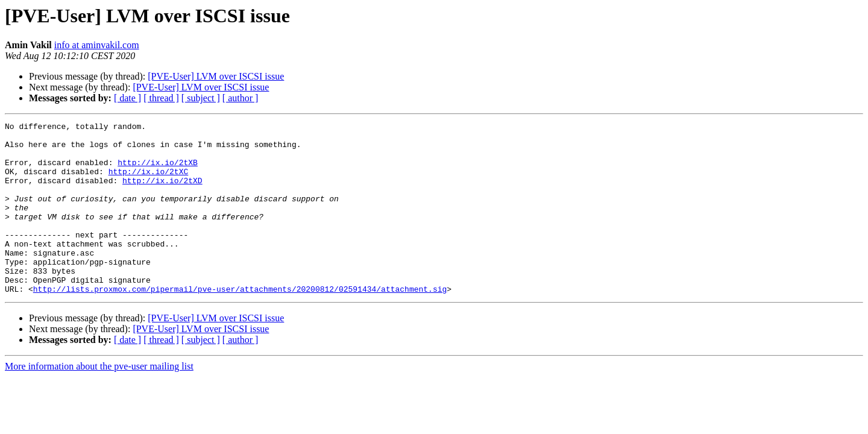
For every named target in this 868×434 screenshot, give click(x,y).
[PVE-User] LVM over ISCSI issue (216, 76)
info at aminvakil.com (97, 45)
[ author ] (241, 98)
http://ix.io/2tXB (158, 171)
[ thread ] (161, 98)
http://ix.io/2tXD (162, 193)
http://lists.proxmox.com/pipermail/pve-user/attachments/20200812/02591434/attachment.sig (240, 323)
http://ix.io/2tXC (149, 182)
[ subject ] (201, 98)
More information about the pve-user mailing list (99, 401)
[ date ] (127, 98)
